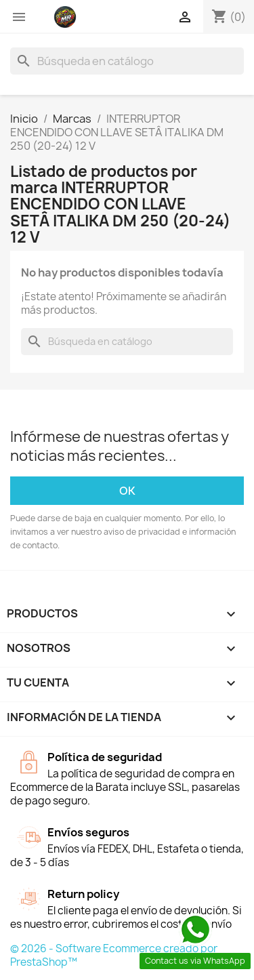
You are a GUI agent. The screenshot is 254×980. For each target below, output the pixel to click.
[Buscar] (127, 61)
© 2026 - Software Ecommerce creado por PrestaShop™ (114, 955)
